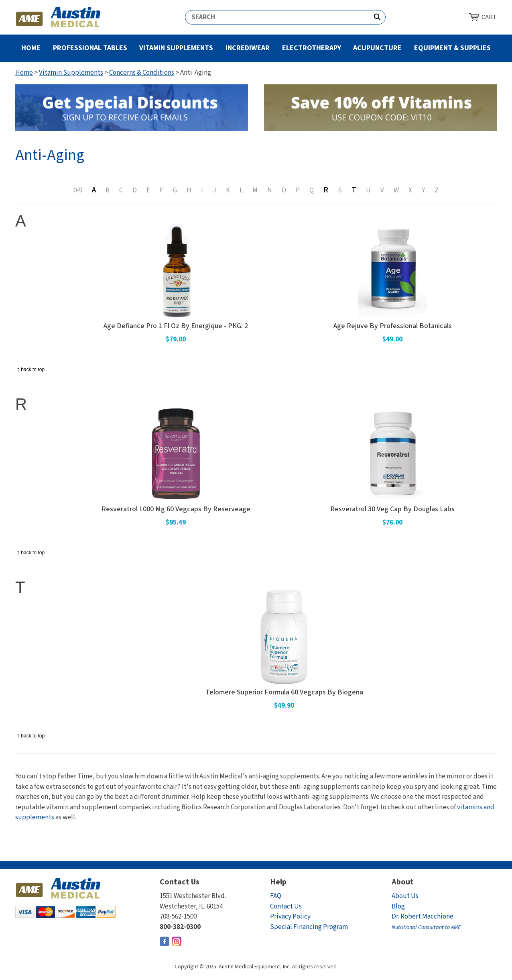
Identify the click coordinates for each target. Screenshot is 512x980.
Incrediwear (248, 48)
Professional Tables (90, 48)
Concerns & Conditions (142, 73)
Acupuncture (377, 48)
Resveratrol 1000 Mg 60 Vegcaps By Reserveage (176, 509)
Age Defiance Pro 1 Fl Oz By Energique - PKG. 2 (176, 326)
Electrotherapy (312, 48)
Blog (398, 906)
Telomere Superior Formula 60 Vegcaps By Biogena (284, 692)
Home (31, 48)
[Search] (277, 17)
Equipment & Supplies (452, 48)
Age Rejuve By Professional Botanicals (393, 326)
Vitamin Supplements (176, 48)
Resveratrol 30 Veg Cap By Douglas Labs (392, 509)
